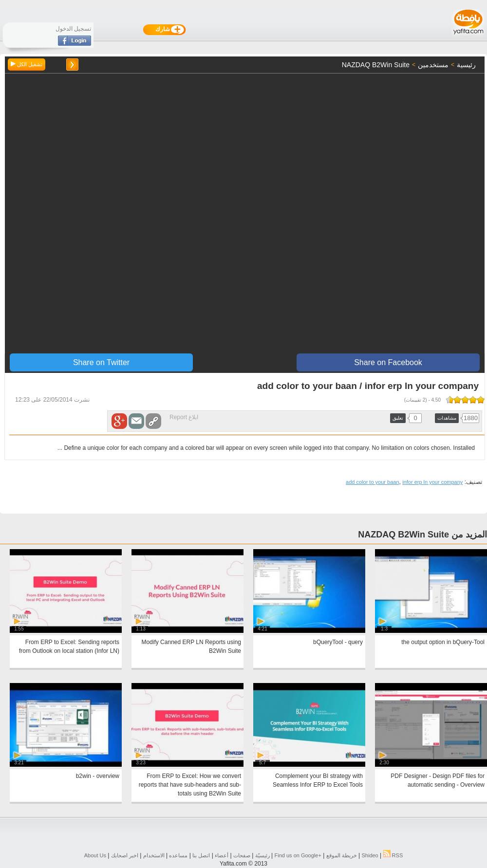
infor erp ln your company (432, 482)
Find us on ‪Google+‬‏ (298, 855)
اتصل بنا (201, 855)
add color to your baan (372, 482)
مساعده (178, 855)
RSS (393, 855)
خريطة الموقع (342, 855)
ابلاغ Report (184, 417)
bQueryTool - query (338, 642)
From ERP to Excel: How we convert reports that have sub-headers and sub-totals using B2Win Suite (190, 785)
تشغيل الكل (27, 64)
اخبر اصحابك (125, 855)
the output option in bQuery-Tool (443, 642)
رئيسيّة (262, 855)
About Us (95, 855)
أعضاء (222, 855)
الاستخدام (154, 855)
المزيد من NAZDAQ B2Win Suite (422, 535)
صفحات (242, 855)
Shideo (370, 855)
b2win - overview (98, 776)
